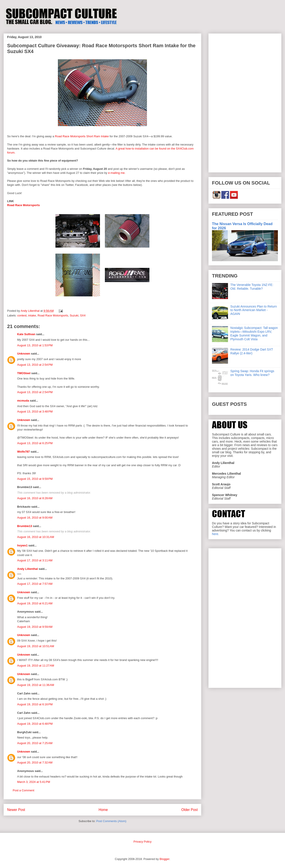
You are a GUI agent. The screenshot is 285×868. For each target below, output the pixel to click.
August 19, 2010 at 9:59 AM (35, 627)
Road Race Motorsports (23, 205)
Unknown (24, 354)
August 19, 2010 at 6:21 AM (35, 603)
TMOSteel (24, 373)
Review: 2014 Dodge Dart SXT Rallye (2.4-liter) (252, 351)
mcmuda (23, 401)
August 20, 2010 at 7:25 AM (35, 743)
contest (22, 315)
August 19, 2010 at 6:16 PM (35, 704)
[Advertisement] (245, 102)
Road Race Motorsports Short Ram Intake (82, 136)
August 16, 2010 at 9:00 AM (35, 518)
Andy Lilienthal (27, 569)
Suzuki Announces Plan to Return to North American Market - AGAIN (254, 310)
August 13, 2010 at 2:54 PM (35, 365)
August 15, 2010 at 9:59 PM (35, 479)
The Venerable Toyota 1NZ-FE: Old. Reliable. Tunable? (252, 287)
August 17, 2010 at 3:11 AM (35, 560)
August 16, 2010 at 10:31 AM (36, 537)
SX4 (83, 315)
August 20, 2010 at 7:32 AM (35, 762)
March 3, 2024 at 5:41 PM (34, 782)
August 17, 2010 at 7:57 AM (35, 584)
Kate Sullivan (26, 334)
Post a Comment (23, 790)
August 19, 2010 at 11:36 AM (36, 685)
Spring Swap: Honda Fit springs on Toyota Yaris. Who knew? (252, 373)
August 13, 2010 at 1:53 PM (35, 345)
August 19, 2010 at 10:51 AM (36, 646)
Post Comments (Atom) (111, 821)
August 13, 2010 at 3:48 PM (35, 411)
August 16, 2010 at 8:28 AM (35, 498)
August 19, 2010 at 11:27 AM (36, 666)
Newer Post (16, 810)
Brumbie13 (25, 526)
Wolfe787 (23, 452)
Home (103, 810)
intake (32, 315)
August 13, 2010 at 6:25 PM (35, 443)
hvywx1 (22, 545)
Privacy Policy (143, 842)
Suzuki (74, 315)
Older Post (189, 810)
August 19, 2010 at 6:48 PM (35, 724)
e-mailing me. (117, 173)
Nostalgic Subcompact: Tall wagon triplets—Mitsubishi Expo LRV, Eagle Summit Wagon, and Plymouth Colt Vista (254, 333)
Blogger (165, 859)
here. (216, 534)
